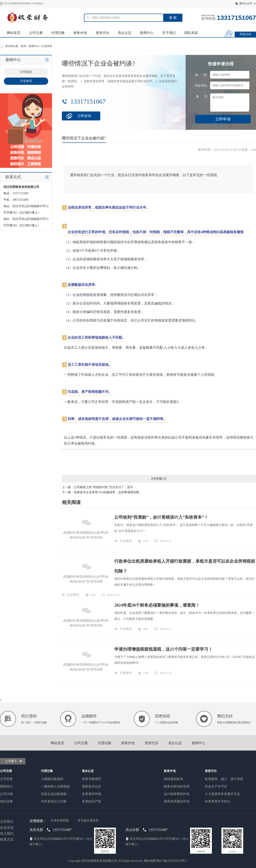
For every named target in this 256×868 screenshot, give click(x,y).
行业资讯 (47, 46)
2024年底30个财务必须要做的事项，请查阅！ (157, 605)
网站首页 (14, 33)
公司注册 (36, 33)
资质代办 (102, 33)
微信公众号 (246, 3)
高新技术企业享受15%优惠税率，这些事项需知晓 (106, 492)
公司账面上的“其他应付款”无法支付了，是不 (103, 487)
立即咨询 (84, 116)
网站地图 (150, 861)
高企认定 (125, 33)
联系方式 (7, 839)
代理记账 (58, 33)
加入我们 (7, 834)
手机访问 (245, 34)
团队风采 (191, 33)
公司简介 (7, 822)
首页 (23, 46)
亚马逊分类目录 (88, 820)
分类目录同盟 (60, 820)
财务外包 (80, 33)
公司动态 (26, 72)
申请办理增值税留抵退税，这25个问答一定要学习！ (163, 649)
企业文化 (7, 828)
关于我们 (169, 33)
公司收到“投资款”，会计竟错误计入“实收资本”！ (161, 517)
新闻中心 (147, 33)
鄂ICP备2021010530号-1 (172, 861)
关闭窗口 (159, 479)
